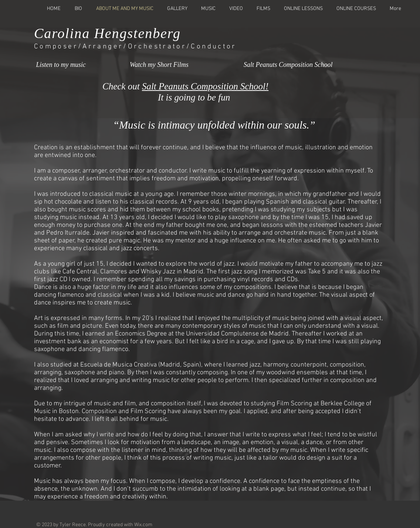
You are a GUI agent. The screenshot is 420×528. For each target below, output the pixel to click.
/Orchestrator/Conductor (180, 47)
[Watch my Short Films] (168, 66)
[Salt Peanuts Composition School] (288, 66)
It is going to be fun (167, 97)
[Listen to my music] (70, 66)
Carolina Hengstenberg (107, 33)
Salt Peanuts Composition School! (205, 86)
